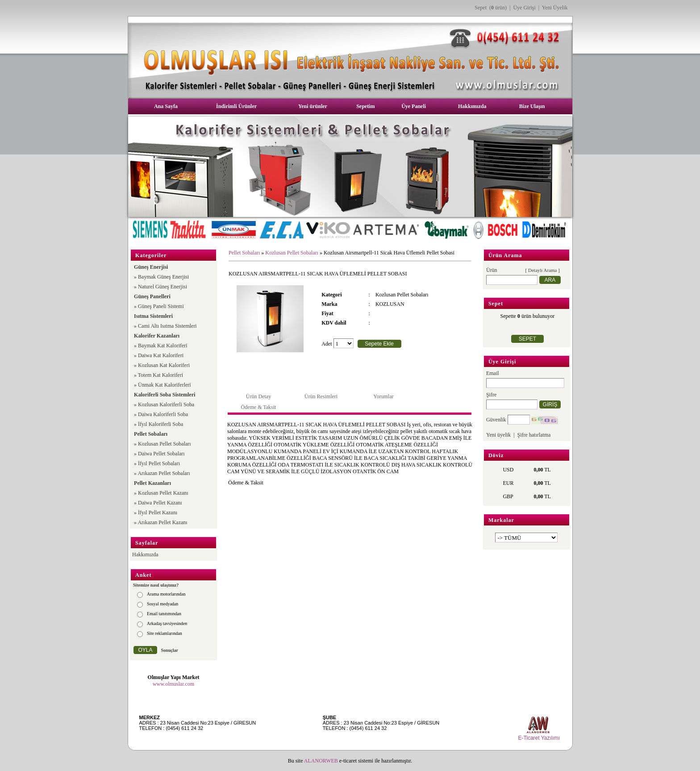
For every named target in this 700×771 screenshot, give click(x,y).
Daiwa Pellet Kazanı (160, 503)
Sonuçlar (170, 650)
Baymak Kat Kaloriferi (163, 346)
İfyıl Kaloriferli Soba (160, 424)
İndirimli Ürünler (236, 106)
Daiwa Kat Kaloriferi (161, 355)
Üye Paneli (414, 106)
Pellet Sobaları (244, 253)
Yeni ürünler (313, 106)
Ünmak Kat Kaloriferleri (165, 385)
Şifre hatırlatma (534, 435)
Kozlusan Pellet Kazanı (163, 493)
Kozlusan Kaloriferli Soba (166, 404)
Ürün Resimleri (321, 396)
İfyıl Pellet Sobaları (159, 463)
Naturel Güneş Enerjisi (162, 287)
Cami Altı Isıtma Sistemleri (167, 326)
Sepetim (365, 106)
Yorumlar (383, 396)
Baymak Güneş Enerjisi (163, 277)
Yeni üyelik (498, 435)
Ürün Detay (258, 396)
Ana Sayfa (166, 106)
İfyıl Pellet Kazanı (158, 513)
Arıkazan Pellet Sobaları (164, 473)
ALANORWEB (321, 761)
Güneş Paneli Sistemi (161, 306)
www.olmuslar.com (173, 684)
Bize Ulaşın (532, 106)
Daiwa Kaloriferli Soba (163, 414)
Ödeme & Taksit (259, 407)
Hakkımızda (472, 106)
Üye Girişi (524, 8)
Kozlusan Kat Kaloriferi (164, 365)
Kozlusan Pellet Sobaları (165, 444)
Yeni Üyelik (555, 8)
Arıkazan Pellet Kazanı (162, 522)
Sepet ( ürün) (491, 8)
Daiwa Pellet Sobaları (161, 454)
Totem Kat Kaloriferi (160, 375)
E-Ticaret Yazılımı (539, 738)
